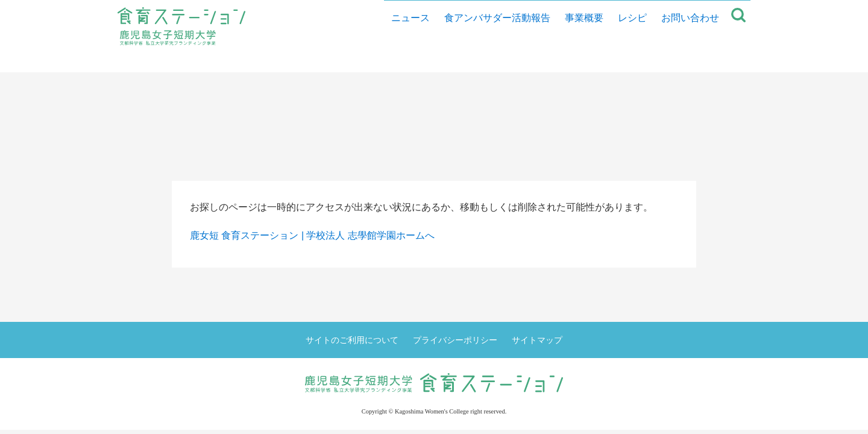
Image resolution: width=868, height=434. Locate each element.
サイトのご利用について (352, 340)
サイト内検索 (738, 60)
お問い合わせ (685, 60)
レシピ (627, 60)
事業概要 (579, 60)
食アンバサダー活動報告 (492, 60)
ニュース (406, 60)
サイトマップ (537, 340)
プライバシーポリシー (455, 340)
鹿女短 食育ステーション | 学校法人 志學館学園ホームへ (312, 235)
